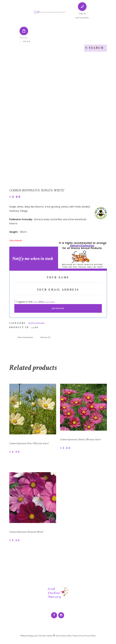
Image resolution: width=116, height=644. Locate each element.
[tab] (26, 340)
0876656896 (82, 18)
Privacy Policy (92, 638)
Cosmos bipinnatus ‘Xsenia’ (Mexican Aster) (83, 442)
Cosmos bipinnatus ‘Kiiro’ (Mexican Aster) (31, 446)
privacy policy (50, 304)
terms (36, 304)
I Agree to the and (35, 304)
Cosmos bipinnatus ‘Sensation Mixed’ (29, 534)
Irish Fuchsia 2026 (64, 638)
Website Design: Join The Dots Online (35, 638)
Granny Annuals (36, 325)
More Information (26, 340)
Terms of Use (79, 638)
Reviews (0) (47, 340)
